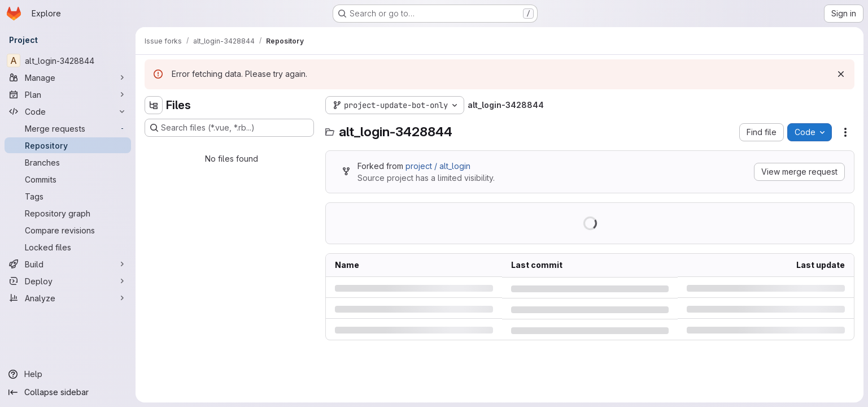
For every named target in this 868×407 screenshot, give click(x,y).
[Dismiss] (841, 74)
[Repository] (68, 145)
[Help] (68, 374)
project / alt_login (438, 166)
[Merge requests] (68, 128)
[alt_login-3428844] (68, 60)
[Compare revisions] (68, 230)
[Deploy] (68, 281)
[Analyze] (68, 298)
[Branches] (68, 162)
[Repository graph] (68, 213)
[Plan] (68, 94)
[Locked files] (68, 247)
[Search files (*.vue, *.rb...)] (229, 128)
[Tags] (68, 196)
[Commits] (68, 179)
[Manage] (68, 77)
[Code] (68, 111)
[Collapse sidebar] (68, 392)
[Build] (68, 264)
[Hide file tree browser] (154, 105)
